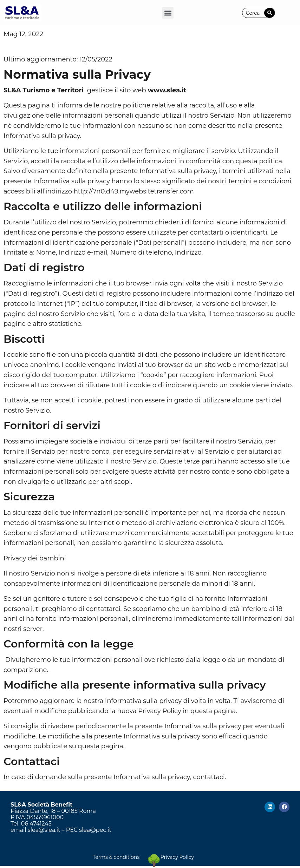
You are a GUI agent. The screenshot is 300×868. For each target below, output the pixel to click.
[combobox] (253, 13)
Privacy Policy (177, 857)
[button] (168, 13)
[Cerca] (269, 13)
